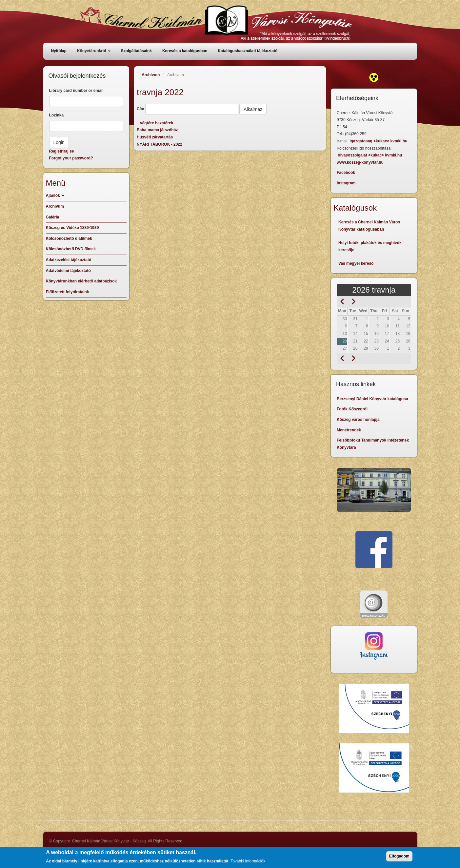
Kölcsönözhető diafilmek (69, 238)
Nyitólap (59, 51)
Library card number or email (76, 91)
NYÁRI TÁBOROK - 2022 (160, 144)
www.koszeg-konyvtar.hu (360, 162)
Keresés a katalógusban (185, 51)
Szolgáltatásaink (136, 51)
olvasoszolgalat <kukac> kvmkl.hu (370, 155)
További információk (248, 863)
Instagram (346, 183)
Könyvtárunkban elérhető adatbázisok (81, 281)
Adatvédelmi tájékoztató (68, 271)
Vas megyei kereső (356, 263)
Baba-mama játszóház (157, 130)
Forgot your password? (71, 158)
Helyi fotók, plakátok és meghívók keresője (370, 246)
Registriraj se (62, 151)
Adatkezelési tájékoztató (69, 260)
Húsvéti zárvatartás (155, 137)
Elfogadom (399, 858)
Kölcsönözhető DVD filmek (71, 249)
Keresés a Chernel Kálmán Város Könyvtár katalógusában (369, 226)
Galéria (53, 217)
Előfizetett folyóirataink (68, 292)
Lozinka (57, 115)
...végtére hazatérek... (157, 123)
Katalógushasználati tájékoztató (248, 51)
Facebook (346, 173)
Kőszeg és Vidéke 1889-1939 (72, 228)
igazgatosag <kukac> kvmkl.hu (379, 141)
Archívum (151, 75)
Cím (140, 109)
